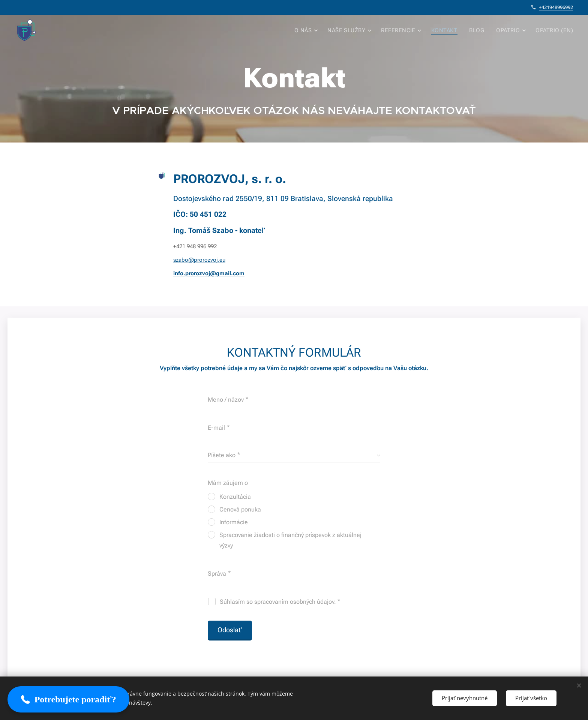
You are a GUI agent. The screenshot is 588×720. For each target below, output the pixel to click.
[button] (68, 699)
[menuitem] (314, 30)
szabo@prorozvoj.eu (199, 260)
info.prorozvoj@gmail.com (209, 273)
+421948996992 (556, 7)
